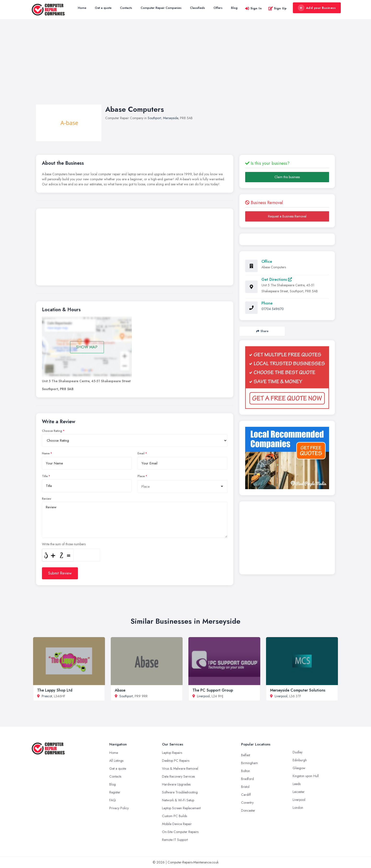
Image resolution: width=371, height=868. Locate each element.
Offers (218, 8)
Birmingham (249, 763)
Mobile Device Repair (177, 824)
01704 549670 (273, 309)
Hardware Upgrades (176, 784)
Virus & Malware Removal (180, 768)
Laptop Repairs (172, 753)
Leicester (299, 792)
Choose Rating (52, 431)
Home (82, 8)
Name (46, 453)
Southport (154, 118)
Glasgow (299, 768)
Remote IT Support (175, 840)
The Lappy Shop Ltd (55, 690)
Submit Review (60, 573)
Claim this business (287, 177)
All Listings (116, 761)
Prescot (47, 696)
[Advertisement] (185, 67)
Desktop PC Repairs (176, 761)
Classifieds (197, 8)
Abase (120, 690)
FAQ (113, 800)
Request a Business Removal (287, 216)
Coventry (247, 803)
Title (45, 476)
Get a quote (103, 8)
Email (141, 453)
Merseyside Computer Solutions (298, 690)
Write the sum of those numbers (64, 544)
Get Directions (277, 279)
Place (141, 476)
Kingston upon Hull (306, 776)
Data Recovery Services (178, 776)
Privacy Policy (119, 808)
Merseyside (171, 118)
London (298, 808)
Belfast (246, 755)
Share (262, 331)
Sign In (253, 8)
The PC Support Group (213, 690)
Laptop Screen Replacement (181, 808)
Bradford (247, 779)
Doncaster (248, 810)
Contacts (126, 8)
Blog (234, 8)
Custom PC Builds (174, 816)
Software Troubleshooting (180, 792)
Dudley (298, 752)
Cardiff (246, 795)
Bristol (245, 787)
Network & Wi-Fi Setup (178, 800)
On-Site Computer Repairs (180, 832)
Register (115, 792)
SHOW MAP (87, 347)
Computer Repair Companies (161, 8)
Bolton (246, 771)
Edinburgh (300, 760)
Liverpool (203, 696)
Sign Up (277, 8)
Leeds (297, 784)
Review (47, 499)
